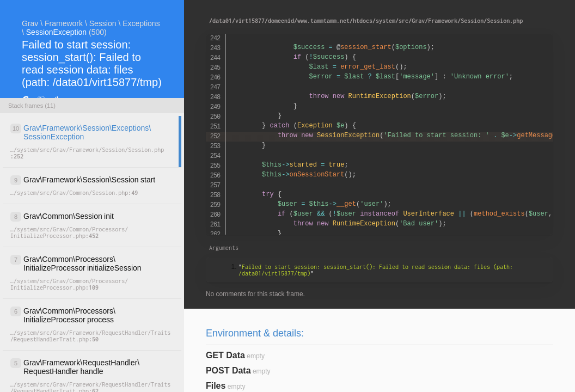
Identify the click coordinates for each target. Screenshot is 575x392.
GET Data (225, 355)
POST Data (228, 370)
